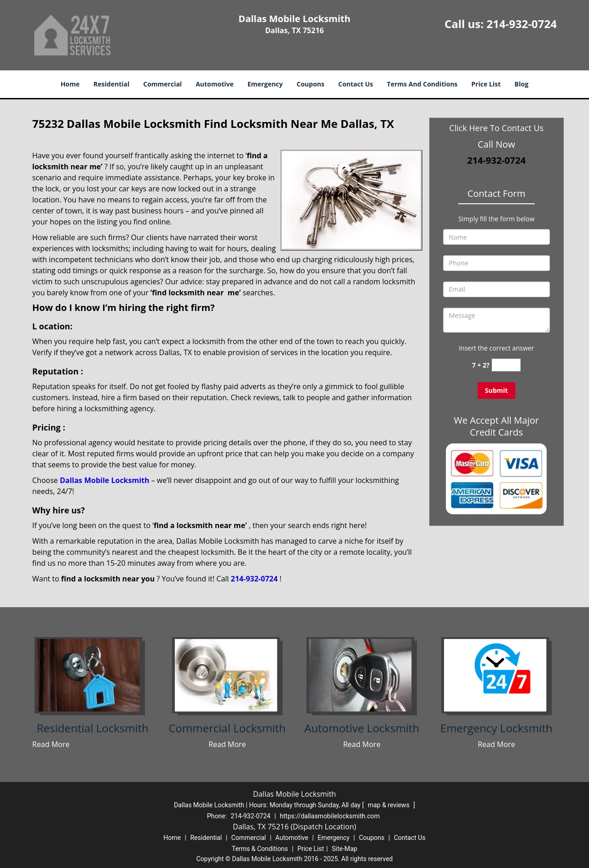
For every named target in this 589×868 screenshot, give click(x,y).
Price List (486, 84)
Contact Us (356, 84)
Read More (51, 744)
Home (70, 84)
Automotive (215, 84)
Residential (111, 84)
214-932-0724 (522, 24)
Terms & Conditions (260, 849)
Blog (521, 84)
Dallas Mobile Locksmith (105, 480)
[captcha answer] (506, 365)
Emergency (265, 84)
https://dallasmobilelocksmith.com (330, 816)
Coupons (311, 84)
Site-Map (344, 849)
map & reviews (389, 805)
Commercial (162, 84)
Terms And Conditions (422, 84)
